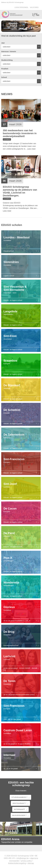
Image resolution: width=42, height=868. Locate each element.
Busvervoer (20, 815)
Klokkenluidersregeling (17, 863)
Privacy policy (26, 861)
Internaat (20, 809)
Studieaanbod (20, 797)
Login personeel (21, 7)
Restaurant (20, 803)
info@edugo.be (23, 858)
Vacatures (34, 7)
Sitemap (31, 863)
